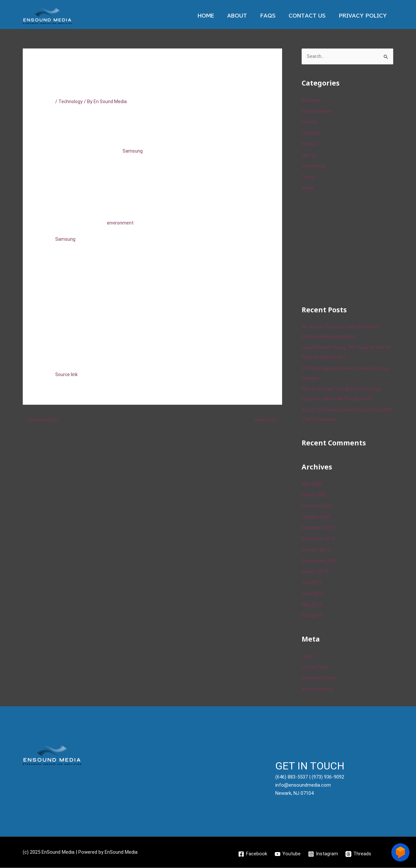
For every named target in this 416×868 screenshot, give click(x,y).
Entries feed (315, 668)
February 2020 (317, 507)
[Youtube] (288, 854)
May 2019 (312, 605)
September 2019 (319, 561)
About (248, 16)
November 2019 (318, 539)
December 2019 (318, 528)
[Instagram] (323, 854)
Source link (67, 374)
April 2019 (312, 616)
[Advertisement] (350, 248)
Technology (71, 102)
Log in (308, 657)
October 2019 (316, 550)
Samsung (133, 151)
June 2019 (313, 594)
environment (120, 223)
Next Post (267, 420)
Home (221, 16)
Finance (310, 123)
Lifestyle (311, 134)
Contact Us (312, 16)
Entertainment (317, 112)
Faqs (276, 16)
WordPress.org (318, 690)
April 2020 (312, 484)
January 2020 (316, 517)
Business (311, 101)
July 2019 (312, 583)
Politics (310, 145)
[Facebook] (252, 854)
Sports (309, 156)
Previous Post (42, 420)
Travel (308, 178)
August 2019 (315, 572)
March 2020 (314, 495)
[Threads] (359, 854)
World (308, 189)
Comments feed (319, 679)
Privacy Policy (364, 16)
